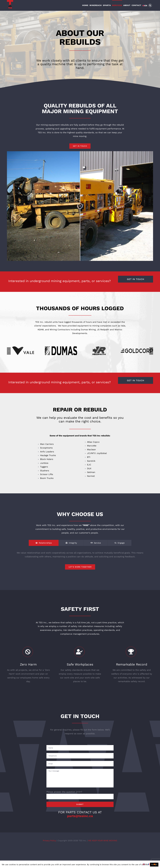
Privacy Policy (50, 842)
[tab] (44, 545)
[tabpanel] (80, 562)
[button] (150, 5)
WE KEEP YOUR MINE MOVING (103, 842)
